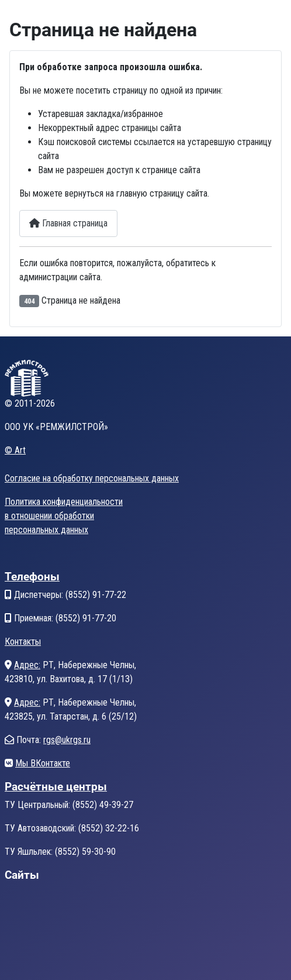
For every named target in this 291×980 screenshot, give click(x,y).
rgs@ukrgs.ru (67, 740)
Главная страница (68, 223)
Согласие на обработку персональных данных (92, 478)
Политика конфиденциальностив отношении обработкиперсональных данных (64, 516)
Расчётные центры (56, 787)
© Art (15, 450)
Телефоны (32, 577)
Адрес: (27, 665)
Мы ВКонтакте (43, 763)
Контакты (23, 642)
